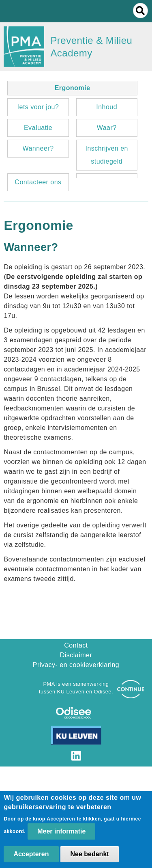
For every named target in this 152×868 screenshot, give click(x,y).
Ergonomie (73, 88)
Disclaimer (76, 655)
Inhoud (107, 107)
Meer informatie (61, 835)
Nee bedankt (89, 858)
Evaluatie (38, 128)
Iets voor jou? (38, 107)
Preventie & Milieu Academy (91, 47)
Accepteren (31, 858)
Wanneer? (38, 148)
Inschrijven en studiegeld (106, 155)
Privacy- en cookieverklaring (76, 665)
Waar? (107, 128)
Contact (76, 645)
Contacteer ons (38, 182)
